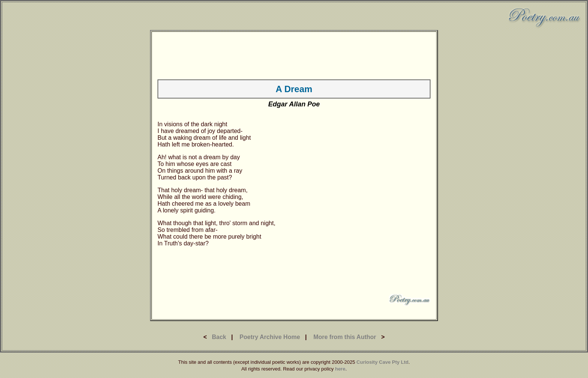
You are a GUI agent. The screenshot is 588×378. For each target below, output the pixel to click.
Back (219, 337)
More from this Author (345, 337)
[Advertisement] (294, 54)
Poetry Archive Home (270, 337)
